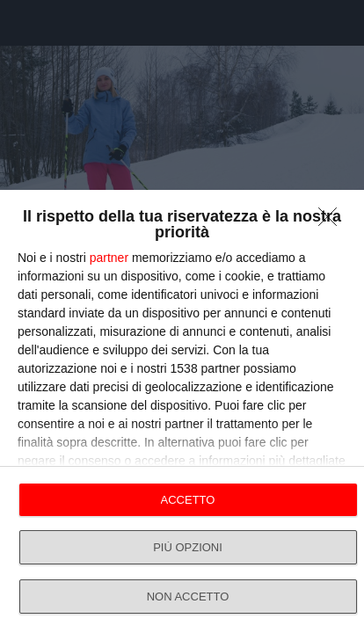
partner (109, 258)
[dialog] (182, 411)
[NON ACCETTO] (332, 222)
